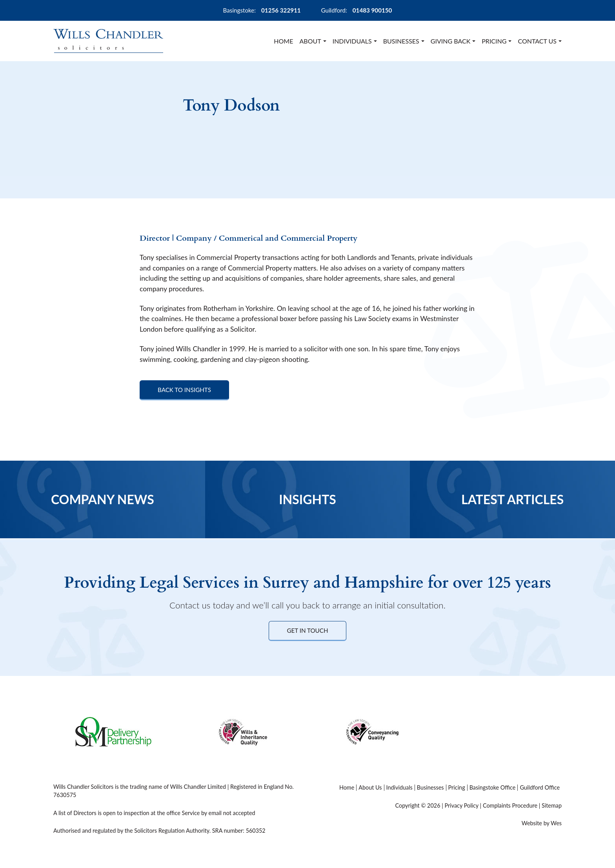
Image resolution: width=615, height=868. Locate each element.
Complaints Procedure (510, 805)
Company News (103, 499)
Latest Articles (512, 499)
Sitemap (552, 805)
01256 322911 (281, 10)
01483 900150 (372, 10)
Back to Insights (184, 390)
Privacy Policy (461, 805)
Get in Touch (307, 630)
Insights (307, 499)
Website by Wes (542, 823)
